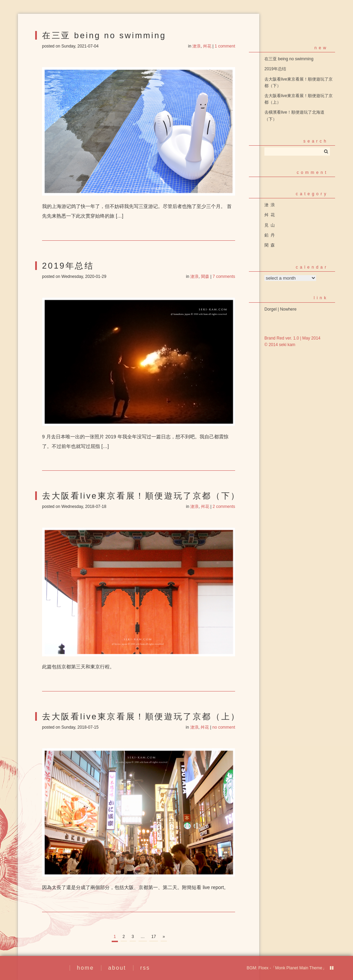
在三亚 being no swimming (104, 35)
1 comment (225, 46)
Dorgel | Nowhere (280, 309)
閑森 (205, 277)
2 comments (224, 507)
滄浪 (196, 46)
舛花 (207, 46)
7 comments (224, 277)
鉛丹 (271, 235)
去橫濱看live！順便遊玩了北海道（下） (294, 116)
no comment (224, 727)
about (117, 968)
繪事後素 (42, 968)
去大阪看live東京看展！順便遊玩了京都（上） (141, 716)
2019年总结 (68, 266)
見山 (271, 225)
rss (145, 968)
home (85, 968)
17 (154, 937)
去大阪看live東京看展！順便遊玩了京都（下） (141, 496)
